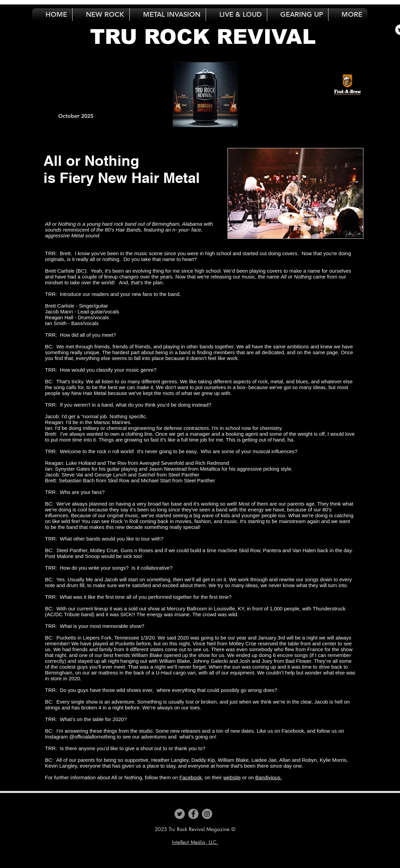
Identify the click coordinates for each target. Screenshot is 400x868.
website (232, 777)
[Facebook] (193, 814)
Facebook (191, 777)
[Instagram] (207, 814)
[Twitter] (180, 814)
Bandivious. (269, 777)
